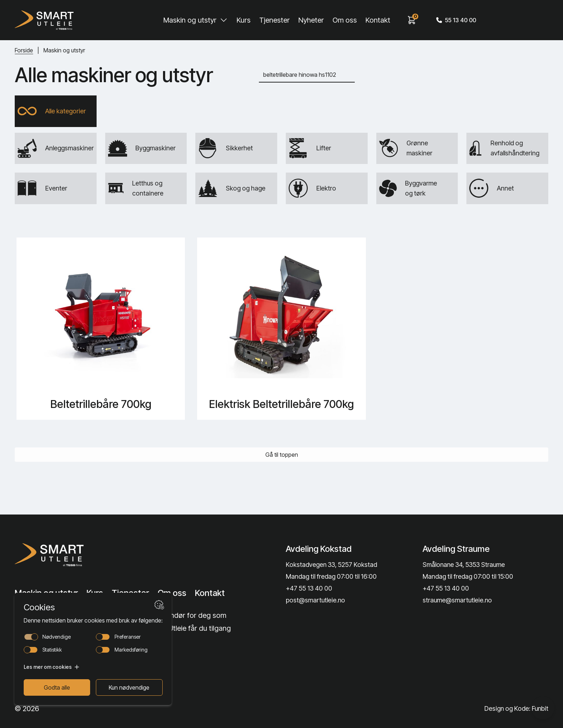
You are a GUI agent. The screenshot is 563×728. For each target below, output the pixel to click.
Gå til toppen (282, 455)
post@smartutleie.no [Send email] (316, 600)
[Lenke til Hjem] (75, 555)
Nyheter (311, 20)
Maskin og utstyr (190, 20)
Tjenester (274, 20)
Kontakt (378, 20)
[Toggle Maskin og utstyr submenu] (224, 20)
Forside (24, 50)
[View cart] (412, 20)
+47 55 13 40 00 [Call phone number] (309, 588)
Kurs (244, 20)
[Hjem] (44, 20)
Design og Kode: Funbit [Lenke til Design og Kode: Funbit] (516, 708)
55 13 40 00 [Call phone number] (456, 20)
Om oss (345, 20)
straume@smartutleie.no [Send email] (457, 600)
